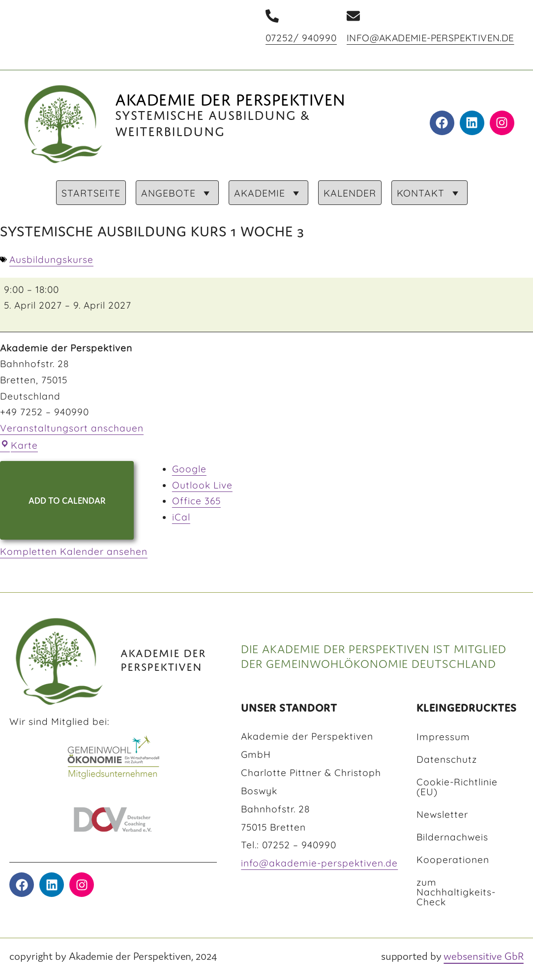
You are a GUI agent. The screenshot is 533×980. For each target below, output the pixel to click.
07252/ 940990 (301, 38)
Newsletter (442, 814)
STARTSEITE (91, 193)
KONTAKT (429, 193)
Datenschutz (447, 759)
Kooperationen (453, 860)
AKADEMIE (268, 193)
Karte (19, 445)
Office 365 (196, 501)
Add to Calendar (67, 500)
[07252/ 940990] (272, 16)
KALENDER (350, 193)
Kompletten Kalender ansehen (74, 551)
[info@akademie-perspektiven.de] (353, 16)
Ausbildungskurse (51, 259)
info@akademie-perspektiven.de (430, 38)
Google (189, 469)
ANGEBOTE (177, 193)
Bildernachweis (452, 837)
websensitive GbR (483, 955)
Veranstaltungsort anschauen (72, 428)
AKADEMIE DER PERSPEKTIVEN (163, 658)
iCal (181, 517)
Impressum (443, 737)
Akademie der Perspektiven (230, 97)
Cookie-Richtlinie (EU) (457, 787)
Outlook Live (202, 485)
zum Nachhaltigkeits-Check (456, 892)
